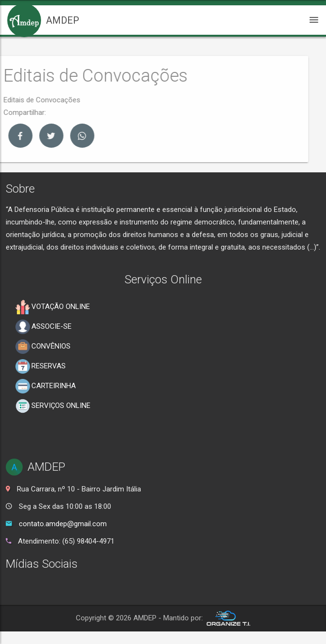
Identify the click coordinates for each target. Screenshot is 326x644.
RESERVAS (41, 366)
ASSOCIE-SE (43, 327)
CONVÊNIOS (43, 347)
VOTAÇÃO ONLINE (53, 307)
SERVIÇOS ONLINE (53, 406)
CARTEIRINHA (46, 386)
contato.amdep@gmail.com (63, 524)
